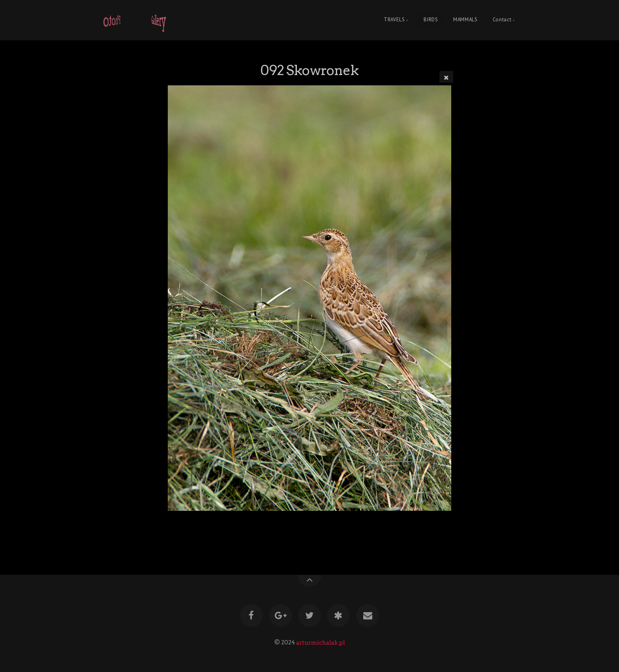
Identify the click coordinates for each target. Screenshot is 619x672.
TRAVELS (394, 20)
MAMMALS (465, 20)
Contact (502, 20)
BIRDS (431, 20)
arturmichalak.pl (321, 642)
